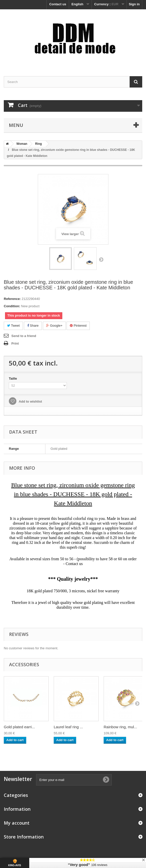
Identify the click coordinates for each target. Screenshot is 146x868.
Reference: (12, 299)
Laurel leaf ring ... (68, 727)
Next (101, 259)
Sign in (134, 4)
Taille (13, 379)
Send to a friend (24, 336)
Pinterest (78, 326)
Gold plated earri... (19, 727)
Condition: (12, 306)
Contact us (58, 4)
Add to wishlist (30, 401)
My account (17, 823)
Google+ (54, 326)
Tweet (13, 326)
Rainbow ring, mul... (120, 727)
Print (15, 343)
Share (33, 326)
